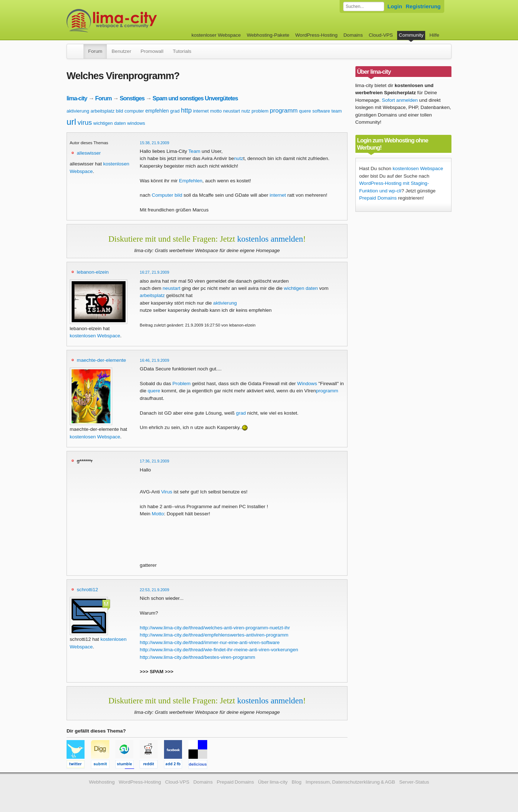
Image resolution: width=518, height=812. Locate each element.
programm (284, 111)
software (321, 111)
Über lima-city (273, 782)
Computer (163, 195)
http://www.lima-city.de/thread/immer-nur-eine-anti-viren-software (210, 642)
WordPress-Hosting (317, 35)
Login (395, 6)
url (71, 122)
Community (411, 35)
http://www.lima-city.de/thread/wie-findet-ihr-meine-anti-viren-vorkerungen (219, 650)
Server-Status (414, 782)
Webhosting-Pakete (268, 35)
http (186, 110)
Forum (95, 51)
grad (175, 111)
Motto (158, 514)
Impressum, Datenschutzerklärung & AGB (350, 782)
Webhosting (102, 782)
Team (194, 151)
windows (136, 123)
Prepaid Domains (378, 198)
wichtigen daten (109, 123)
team (337, 111)
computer (134, 111)
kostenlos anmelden (270, 239)
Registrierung (423, 6)
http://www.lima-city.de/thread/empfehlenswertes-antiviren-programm (214, 635)
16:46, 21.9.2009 (155, 360)
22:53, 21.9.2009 (155, 590)
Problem (181, 384)
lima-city (77, 98)
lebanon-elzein (93, 272)
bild (119, 111)
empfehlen (157, 111)
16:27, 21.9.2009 (155, 272)
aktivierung (78, 111)
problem (260, 111)
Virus (167, 492)
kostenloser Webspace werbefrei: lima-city (138, 21)
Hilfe (434, 35)
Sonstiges (132, 98)
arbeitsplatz (103, 111)
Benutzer (121, 51)
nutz (246, 111)
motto (216, 111)
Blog (297, 782)
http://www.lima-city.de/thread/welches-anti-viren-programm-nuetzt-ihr (215, 628)
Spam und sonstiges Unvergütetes (195, 98)
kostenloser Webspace (216, 35)
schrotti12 (88, 590)
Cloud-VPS (381, 35)
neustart (231, 111)
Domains (353, 35)
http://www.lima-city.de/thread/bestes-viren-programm (198, 657)
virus (85, 122)
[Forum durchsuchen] (364, 6)
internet (201, 111)
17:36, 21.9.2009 (155, 461)
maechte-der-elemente (102, 360)
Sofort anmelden (400, 100)
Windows (307, 384)
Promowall (152, 51)
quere (305, 111)
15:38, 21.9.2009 (155, 143)
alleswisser (89, 153)
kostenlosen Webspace (95, 336)
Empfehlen (191, 181)
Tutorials (182, 51)
